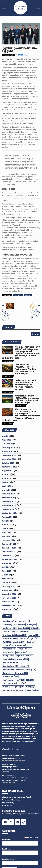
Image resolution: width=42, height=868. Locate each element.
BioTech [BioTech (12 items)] (19, 625)
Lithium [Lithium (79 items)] (22, 652)
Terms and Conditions (12, 800)
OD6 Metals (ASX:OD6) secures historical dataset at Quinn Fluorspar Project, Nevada (26, 385)
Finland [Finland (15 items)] (24, 638)
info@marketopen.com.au (14, 761)
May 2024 (6, 529)
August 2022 (8, 610)
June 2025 (6, 478)
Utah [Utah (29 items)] (30, 687)
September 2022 (9, 606)
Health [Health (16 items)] (31, 642)
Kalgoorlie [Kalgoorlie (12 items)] (22, 645)
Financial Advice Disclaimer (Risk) (17, 797)
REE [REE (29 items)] (29, 680)
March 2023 (7, 583)
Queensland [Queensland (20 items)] (10, 676)
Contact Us (7, 805)
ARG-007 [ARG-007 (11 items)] (24, 621)
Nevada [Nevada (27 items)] (22, 659)
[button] (4, 8)
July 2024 (6, 521)
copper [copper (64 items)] (25, 632)
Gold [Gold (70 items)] (7, 642)
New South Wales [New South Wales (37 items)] (12, 663)
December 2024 (9, 502)
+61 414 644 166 (8, 772)
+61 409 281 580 (9, 783)
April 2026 (6, 440)
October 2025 (8, 463)
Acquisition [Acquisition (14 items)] (10, 621)
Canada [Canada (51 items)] (23, 628)
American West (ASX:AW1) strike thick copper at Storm (6, 315)
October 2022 (8, 602)
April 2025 (6, 486)
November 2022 (9, 598)
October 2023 (8, 556)
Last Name (7, 849)
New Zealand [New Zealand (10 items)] (10, 666)
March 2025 (7, 490)
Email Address (9, 859)
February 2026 (9, 448)
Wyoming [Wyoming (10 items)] (32, 690)
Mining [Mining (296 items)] (8, 656)
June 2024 (7, 525)
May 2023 (6, 575)
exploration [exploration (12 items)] (10, 638)
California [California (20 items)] (9, 628)
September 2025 (9, 467)
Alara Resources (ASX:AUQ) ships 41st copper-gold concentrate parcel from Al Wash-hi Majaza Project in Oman (21, 415)
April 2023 (6, 579)
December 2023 (9, 548)
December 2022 (9, 594)
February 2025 (8, 494)
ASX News (18, 295)
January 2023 (8, 590)
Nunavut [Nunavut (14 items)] (8, 673)
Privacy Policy (8, 803)
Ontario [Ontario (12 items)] (22, 673)
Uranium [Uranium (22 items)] (8, 687)
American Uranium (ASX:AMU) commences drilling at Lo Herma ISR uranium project (27, 399)
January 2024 (8, 544)
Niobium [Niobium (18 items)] (8, 670)
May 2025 (6, 482)
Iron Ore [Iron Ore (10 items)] (8, 645)
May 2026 (6, 436)
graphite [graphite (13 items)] (19, 642)
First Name (7, 840)
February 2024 (9, 540)
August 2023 (8, 563)
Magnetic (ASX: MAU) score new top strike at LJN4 (35, 314)
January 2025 (8, 498)
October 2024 (8, 509)
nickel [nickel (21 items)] (24, 666)
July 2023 (6, 567)
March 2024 (7, 536)
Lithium (28, 295)
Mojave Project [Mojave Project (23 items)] (24, 656)
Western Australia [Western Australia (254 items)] (13, 690)
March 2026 (7, 444)
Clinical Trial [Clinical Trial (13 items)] (10, 632)
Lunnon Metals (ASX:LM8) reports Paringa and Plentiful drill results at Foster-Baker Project (26, 369)
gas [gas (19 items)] (35, 638)
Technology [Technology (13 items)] (10, 683)
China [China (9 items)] (35, 628)
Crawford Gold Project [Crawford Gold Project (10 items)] (15, 635)
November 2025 (9, 459)
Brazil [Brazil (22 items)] (31, 625)
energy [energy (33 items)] (34, 635)
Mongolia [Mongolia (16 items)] (9, 659)
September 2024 (9, 513)
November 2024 (9, 505)
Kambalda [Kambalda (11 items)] (9, 649)
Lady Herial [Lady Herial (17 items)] (24, 649)
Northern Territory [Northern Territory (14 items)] (26, 670)
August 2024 (8, 517)
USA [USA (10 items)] (20, 687)
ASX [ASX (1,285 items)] (7, 625)
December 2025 (9, 455)
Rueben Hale (23, 55)
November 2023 (9, 552)
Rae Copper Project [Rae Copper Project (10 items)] (13, 680)
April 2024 (6, 532)
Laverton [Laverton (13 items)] (8, 652)
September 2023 (9, 559)
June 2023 (6, 571)
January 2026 (8, 451)
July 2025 (6, 475)
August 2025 (8, 471)
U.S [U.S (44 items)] (22, 683)
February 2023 (8, 586)
